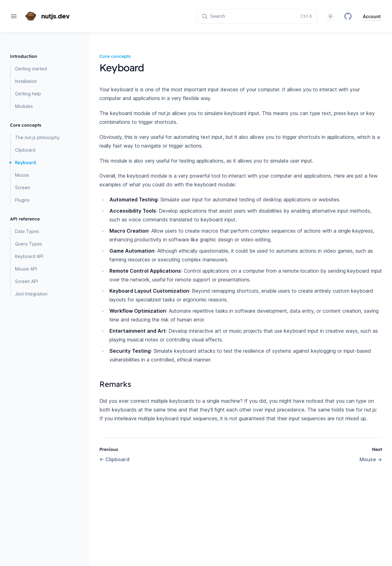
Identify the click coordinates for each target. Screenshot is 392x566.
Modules (24, 106)
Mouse (22, 175)
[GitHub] (348, 16)
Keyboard (25, 162)
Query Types (29, 244)
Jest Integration (31, 294)
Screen (23, 187)
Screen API (26, 281)
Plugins (22, 200)
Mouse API (26, 269)
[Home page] (50, 16)
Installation (26, 81)
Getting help (28, 94)
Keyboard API (29, 256)
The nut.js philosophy (37, 137)
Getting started (31, 69)
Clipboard (25, 150)
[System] (330, 16)
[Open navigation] (14, 16)
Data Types (27, 231)
